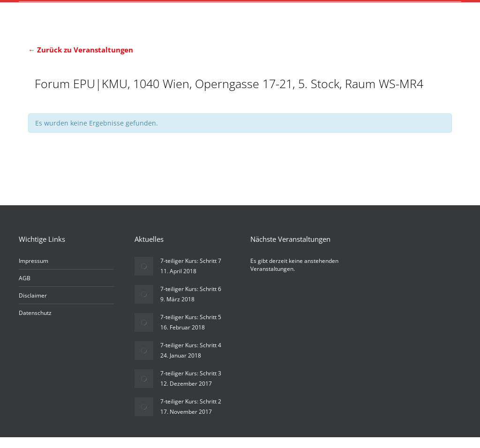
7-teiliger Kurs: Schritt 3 (191, 384)
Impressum (34, 272)
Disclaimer (33, 306)
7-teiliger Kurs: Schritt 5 (191, 328)
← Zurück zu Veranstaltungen (81, 50)
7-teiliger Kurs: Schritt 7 (191, 272)
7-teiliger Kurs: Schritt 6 (191, 300)
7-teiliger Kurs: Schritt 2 (191, 412)
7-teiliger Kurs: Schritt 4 (191, 356)
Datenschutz (35, 324)
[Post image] (144, 277)
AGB (25, 289)
